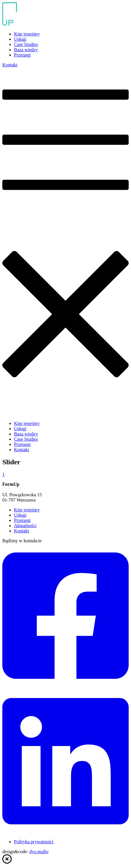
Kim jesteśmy (27, 34)
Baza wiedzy (26, 50)
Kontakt (10, 65)
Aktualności (25, 526)
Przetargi (22, 55)
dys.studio (39, 852)
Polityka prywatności (34, 842)
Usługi (20, 39)
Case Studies (26, 44)
